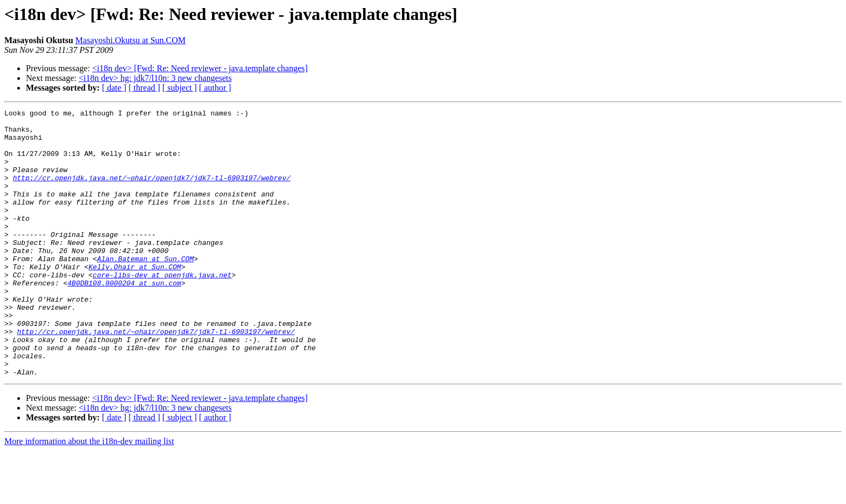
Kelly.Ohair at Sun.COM (135, 299)
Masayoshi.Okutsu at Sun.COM (131, 40)
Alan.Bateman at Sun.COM (145, 289)
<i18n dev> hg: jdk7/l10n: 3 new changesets (155, 78)
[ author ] (215, 88)
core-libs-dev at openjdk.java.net (162, 309)
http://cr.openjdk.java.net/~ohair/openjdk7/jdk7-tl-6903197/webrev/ (152, 192)
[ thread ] (144, 88)
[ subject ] (180, 88)
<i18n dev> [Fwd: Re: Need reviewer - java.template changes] (200, 68)
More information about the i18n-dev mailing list (89, 495)
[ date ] (114, 88)
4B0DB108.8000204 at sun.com (124, 318)
